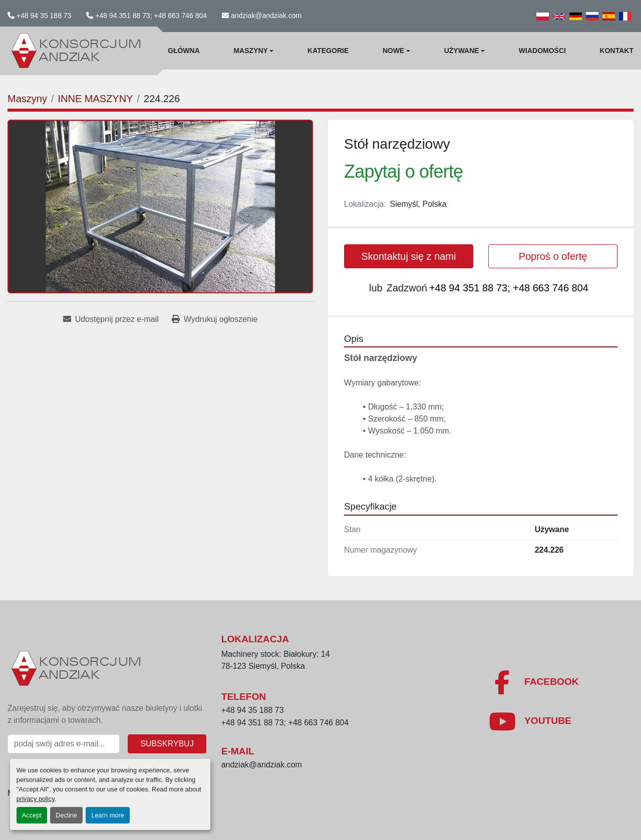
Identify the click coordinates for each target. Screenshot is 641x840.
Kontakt (617, 51)
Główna (184, 51)
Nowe (394, 51)
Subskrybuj (167, 744)
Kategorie (328, 51)
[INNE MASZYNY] (95, 99)
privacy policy (36, 799)
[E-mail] (64, 744)
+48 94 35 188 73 (44, 16)
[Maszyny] (27, 99)
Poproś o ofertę (553, 256)
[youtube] (530, 721)
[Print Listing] (215, 319)
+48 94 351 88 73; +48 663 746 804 (151, 16)
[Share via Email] (111, 319)
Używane (462, 51)
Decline (66, 815)
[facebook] (534, 682)
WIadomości (542, 51)
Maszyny (250, 51)
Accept (32, 815)
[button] (253, 51)
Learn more (107, 815)
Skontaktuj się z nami (409, 256)
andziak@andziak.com (266, 16)
